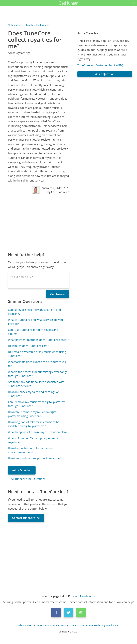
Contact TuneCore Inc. (26, 518)
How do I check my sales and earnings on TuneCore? (34, 394)
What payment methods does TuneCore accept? (38, 340)
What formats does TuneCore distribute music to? (37, 364)
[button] (134, 3)
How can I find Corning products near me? (34, 458)
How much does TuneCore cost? (28, 346)
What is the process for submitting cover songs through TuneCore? (38, 374)
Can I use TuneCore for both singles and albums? (33, 332)
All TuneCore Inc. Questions (28, 479)
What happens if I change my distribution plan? (38, 432)
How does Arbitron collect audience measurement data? (30, 450)
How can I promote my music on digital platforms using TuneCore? (33, 414)
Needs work (88, 596)
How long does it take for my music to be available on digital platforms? (34, 424)
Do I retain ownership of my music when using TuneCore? (37, 354)
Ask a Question (22, 470)
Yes (75, 596)
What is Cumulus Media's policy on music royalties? (34, 440)
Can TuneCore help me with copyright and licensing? (34, 312)
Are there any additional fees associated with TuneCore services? (36, 384)
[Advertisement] (39, 223)
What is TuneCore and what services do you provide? (35, 322)
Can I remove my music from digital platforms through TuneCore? (37, 404)
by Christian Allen (58, 192)
